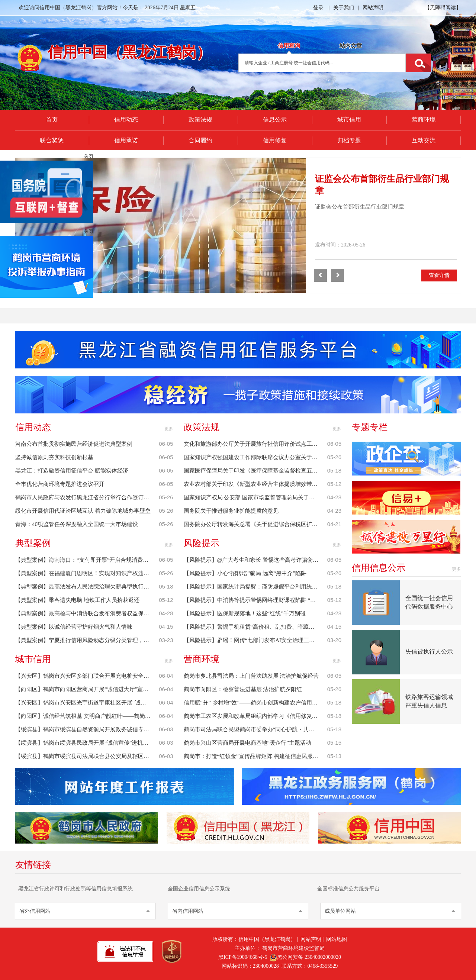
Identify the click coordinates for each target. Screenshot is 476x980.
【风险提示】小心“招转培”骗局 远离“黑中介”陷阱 (245, 573)
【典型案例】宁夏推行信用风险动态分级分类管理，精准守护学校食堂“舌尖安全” (87, 640)
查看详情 (439, 275)
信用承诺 (126, 140)
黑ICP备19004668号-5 (243, 957)
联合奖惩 (52, 140)
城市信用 (349, 120)
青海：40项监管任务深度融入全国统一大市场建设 (77, 524)
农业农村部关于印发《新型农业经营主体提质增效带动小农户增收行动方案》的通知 (255, 484)
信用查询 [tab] (289, 46)
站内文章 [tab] (351, 46)
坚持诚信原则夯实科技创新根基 (54, 457)
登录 (318, 8)
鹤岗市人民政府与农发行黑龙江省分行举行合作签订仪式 (85, 497)
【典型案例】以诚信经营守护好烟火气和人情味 (74, 627)
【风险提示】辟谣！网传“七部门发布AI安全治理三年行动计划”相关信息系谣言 (255, 640)
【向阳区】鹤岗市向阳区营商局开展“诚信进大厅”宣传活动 (87, 689)
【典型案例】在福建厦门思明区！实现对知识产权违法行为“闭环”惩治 (87, 573)
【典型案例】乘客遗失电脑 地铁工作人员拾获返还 (77, 600)
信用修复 (275, 140)
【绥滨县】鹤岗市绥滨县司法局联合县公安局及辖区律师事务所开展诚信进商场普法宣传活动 (87, 756)
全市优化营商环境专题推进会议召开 (60, 484)
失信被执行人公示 (429, 652)
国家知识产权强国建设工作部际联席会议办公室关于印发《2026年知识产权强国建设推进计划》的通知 (255, 457)
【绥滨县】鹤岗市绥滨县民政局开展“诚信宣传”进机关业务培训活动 (87, 743)
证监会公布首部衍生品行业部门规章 (360, 207)
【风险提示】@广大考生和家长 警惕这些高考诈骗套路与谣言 (255, 560)
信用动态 (126, 120)
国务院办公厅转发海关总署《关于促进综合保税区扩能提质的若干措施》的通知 (255, 524)
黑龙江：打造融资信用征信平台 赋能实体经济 (72, 471)
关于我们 (344, 8)
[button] (320, 275)
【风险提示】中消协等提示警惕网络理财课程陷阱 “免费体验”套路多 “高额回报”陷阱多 (255, 600)
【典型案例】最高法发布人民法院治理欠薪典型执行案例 (85, 587)
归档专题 (349, 140)
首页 (52, 120)
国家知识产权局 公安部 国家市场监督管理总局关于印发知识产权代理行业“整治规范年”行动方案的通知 (255, 497)
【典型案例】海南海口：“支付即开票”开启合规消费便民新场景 (87, 560)
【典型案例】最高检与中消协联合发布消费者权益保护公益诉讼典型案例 (87, 613)
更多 (169, 429)
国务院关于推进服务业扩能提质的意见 (231, 511)
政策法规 (200, 120)
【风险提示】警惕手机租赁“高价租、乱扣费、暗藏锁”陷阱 (255, 627)
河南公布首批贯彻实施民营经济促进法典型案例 (74, 444)
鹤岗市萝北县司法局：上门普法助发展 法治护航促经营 (251, 676)
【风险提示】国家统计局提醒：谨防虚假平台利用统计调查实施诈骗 (255, 587)
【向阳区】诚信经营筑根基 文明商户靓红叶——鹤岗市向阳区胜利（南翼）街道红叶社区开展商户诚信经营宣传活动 (87, 716)
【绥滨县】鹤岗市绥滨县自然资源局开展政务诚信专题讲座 (87, 729)
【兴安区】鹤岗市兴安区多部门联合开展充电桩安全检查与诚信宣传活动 (87, 676)
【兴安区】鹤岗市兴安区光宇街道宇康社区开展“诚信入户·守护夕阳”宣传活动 (87, 703)
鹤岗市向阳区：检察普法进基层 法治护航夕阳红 (243, 689)
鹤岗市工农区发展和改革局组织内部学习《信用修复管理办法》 (255, 716)
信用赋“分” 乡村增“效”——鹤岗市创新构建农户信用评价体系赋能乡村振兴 (255, 703)
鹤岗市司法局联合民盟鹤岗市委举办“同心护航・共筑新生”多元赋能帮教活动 (255, 729)
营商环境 (424, 120)
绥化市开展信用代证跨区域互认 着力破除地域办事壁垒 (83, 511)
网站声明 (373, 8)
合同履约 (200, 140)
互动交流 (424, 140)
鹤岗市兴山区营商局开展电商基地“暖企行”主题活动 (247, 743)
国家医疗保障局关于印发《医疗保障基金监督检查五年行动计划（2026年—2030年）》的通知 (255, 471)
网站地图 (337, 939)
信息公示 (275, 120)
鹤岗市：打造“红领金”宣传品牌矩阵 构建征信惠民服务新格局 (255, 756)
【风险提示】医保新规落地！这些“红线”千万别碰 (245, 613)
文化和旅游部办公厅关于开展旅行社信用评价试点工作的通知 (255, 444)
